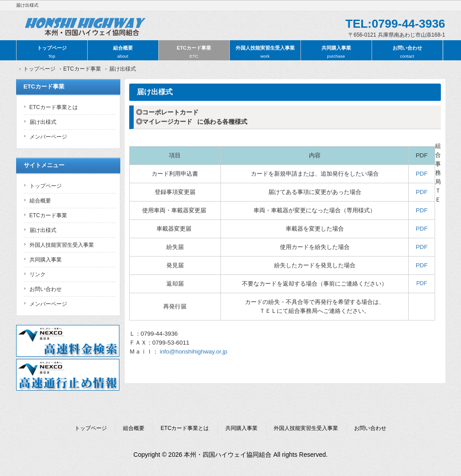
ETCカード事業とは (54, 107)
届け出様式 (43, 122)
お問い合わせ (407, 52)
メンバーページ (48, 137)
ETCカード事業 (194, 52)
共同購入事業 (336, 52)
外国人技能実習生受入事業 (265, 52)
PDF (422, 174)
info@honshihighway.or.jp (193, 352)
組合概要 (123, 52)
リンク (38, 274)
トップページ (52, 52)
